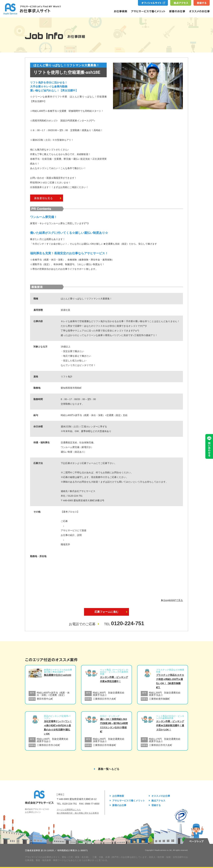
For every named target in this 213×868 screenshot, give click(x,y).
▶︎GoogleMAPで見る (172, 600)
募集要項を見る (48, 198)
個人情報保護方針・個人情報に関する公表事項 (78, 813)
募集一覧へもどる (109, 769)
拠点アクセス (158, 801)
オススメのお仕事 (161, 796)
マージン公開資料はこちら (69, 810)
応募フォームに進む (106, 612)
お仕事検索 (118, 796)
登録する (156, 805)
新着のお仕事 (119, 805)
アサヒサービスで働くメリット (129, 801)
